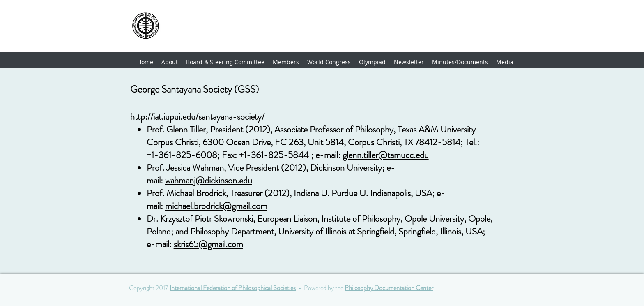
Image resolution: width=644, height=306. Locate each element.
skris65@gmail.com (208, 244)
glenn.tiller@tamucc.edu (386, 155)
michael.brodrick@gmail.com (216, 206)
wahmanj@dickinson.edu (209, 180)
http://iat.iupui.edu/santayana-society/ (197, 117)
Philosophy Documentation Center (389, 288)
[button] (286, 62)
